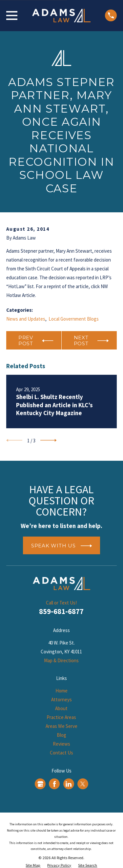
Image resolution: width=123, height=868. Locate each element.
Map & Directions (61, 660)
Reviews (61, 744)
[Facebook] (54, 784)
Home (61, 691)
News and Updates (26, 319)
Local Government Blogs (74, 319)
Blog (61, 735)
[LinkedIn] (69, 784)
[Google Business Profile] (40, 784)
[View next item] (49, 440)
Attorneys (61, 699)
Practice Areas (61, 717)
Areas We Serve (61, 726)
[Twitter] (83, 784)
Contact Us (61, 753)
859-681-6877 (61, 611)
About (61, 708)
